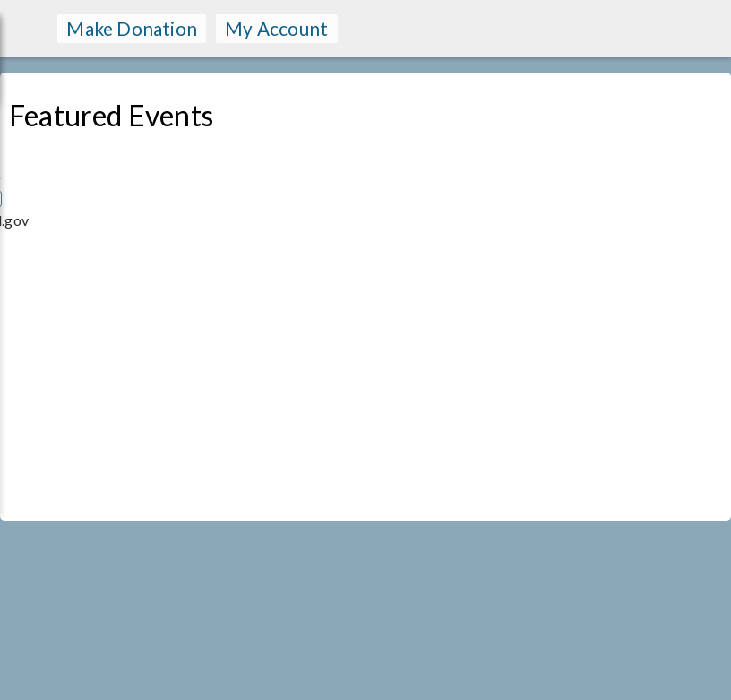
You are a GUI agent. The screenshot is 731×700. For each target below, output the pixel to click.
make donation (132, 28)
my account (276, 28)
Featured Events (111, 115)
